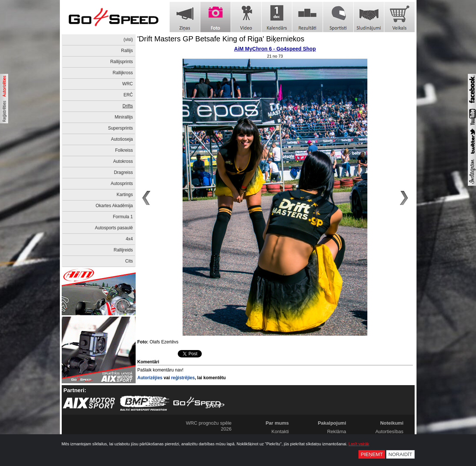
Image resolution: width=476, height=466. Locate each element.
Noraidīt (400, 454)
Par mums (277, 423)
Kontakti (280, 431)
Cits (129, 261)
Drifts (128, 106)
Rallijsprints (121, 62)
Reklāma (336, 431)
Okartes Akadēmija (114, 206)
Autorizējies (150, 378)
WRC (128, 84)
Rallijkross (123, 73)
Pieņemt (372, 454)
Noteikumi (392, 423)
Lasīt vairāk (359, 444)
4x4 (129, 239)
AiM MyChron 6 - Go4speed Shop (275, 49)
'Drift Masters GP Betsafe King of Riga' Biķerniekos (221, 39)
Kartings (125, 195)
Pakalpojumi (332, 423)
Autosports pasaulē (114, 228)
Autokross (123, 161)
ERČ (128, 95)
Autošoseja (122, 139)
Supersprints (120, 128)
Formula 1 (123, 217)
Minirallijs (124, 117)
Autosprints (122, 184)
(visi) (128, 40)
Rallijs (127, 51)
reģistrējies (183, 378)
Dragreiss (123, 172)
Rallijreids (123, 250)
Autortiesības (390, 431)
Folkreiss (124, 150)
